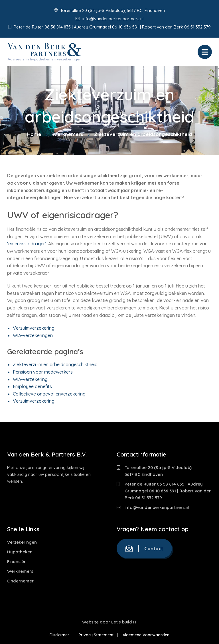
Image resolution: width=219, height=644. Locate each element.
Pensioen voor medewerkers (43, 372)
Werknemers (68, 134)
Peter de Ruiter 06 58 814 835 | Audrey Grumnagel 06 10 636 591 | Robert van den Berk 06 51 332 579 (168, 491)
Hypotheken (20, 552)
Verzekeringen (22, 542)
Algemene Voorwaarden (147, 635)
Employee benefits (32, 386)
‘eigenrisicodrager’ (27, 244)
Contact (144, 548)
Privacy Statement (96, 635)
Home (34, 134)
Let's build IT (124, 622)
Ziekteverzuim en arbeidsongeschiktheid (55, 364)
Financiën (17, 562)
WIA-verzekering (30, 379)
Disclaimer (59, 635)
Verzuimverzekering (34, 328)
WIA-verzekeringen (33, 335)
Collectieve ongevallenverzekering (49, 394)
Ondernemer (20, 581)
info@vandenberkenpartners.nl (109, 19)
